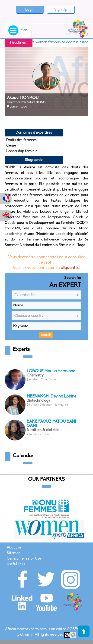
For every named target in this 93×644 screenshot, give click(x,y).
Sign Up (61, 10)
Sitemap (14, 553)
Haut (84, 631)
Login (30, 10)
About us (14, 548)
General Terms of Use (24, 559)
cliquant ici (71, 268)
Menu (18, 30)
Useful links (16, 564)
